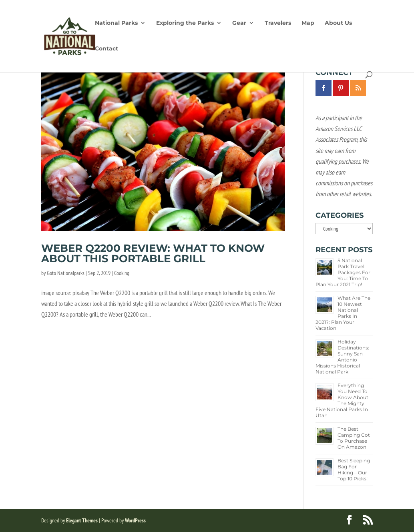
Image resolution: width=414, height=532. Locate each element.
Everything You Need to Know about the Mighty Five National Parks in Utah (342, 400)
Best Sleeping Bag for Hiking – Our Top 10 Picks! (354, 470)
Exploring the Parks (185, 23)
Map (308, 23)
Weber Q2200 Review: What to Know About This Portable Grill (153, 253)
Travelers (278, 23)
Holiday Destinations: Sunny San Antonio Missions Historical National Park (342, 357)
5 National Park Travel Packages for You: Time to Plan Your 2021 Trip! (343, 272)
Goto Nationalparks (66, 273)
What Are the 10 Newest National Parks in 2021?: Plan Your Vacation (343, 313)
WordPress (135, 520)
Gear (239, 23)
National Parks (116, 23)
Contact (107, 49)
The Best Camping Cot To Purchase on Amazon (354, 438)
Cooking (122, 273)
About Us (338, 23)
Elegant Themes (82, 520)
